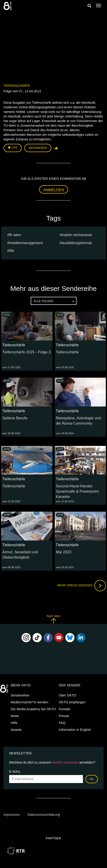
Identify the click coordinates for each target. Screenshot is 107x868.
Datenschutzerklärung (44, 815)
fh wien (15, 235)
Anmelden (54, 190)
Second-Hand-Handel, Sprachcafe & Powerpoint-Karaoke (78, 491)
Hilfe (14, 723)
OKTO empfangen (72, 702)
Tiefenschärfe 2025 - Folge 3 (26, 352)
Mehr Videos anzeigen (82, 586)
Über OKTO (68, 695)
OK (92, 779)
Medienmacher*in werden (30, 702)
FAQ (62, 723)
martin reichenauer (77, 235)
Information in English (75, 730)
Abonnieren (38, 148)
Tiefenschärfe (17, 86)
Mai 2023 (64, 552)
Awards (16, 730)
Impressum (12, 815)
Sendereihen (20, 695)
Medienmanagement (26, 243)
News (15, 716)
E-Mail (15, 772)
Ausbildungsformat (77, 243)
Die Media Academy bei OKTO (33, 709)
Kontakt (64, 709)
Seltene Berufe (15, 418)
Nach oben (53, 619)
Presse (64, 716)
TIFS (12, 251)
